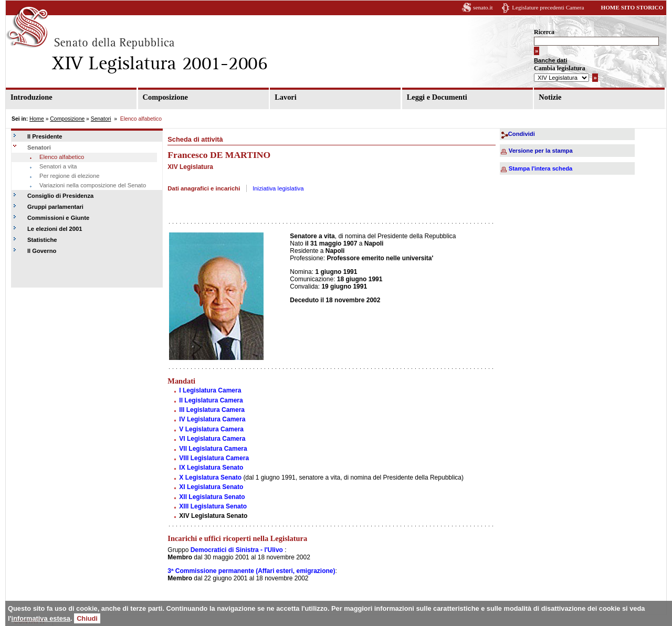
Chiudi (87, 618)
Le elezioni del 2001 (55, 229)
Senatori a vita (58, 166)
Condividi (522, 134)
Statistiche (42, 240)
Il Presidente (45, 136)
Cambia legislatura (560, 68)
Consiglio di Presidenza (60, 196)
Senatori (101, 119)
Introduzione (31, 97)
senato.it (483, 7)
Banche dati (550, 60)
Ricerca (544, 32)
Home (37, 119)
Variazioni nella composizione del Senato (93, 185)
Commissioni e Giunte (58, 218)
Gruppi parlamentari (55, 207)
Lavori (286, 97)
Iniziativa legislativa (278, 188)
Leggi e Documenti (437, 97)
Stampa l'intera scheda (540, 168)
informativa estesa (41, 618)
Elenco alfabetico (62, 157)
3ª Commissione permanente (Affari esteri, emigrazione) (251, 571)
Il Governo (42, 251)
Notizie (550, 97)
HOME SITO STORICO (632, 7)
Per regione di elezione (69, 176)
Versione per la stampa (541, 151)
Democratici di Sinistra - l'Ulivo (237, 550)
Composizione (165, 97)
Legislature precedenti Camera (548, 7)
